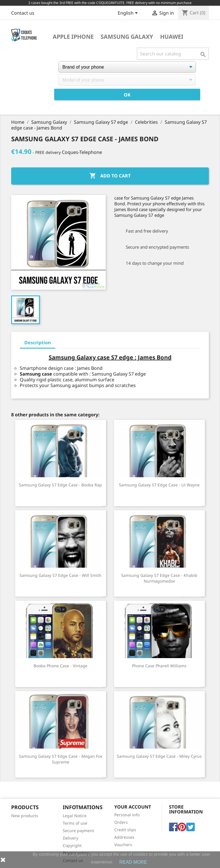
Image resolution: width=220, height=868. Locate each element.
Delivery (70, 838)
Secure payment (78, 831)
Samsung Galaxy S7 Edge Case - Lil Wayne (159, 485)
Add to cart (110, 176)
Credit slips (125, 830)
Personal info (127, 815)
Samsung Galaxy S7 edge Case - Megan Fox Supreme (61, 759)
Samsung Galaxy (127, 37)
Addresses (124, 837)
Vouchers (123, 845)
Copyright (72, 845)
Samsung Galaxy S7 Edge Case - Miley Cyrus (159, 756)
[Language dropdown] (129, 13)
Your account (133, 807)
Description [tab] (38, 343)
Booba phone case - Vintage (60, 666)
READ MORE (133, 862)
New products (25, 816)
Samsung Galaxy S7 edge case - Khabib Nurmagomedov (159, 578)
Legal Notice (75, 816)
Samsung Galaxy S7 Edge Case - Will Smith (60, 575)
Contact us (23, 13)
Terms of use (75, 823)
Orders (121, 822)
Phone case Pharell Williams (159, 666)
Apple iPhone (73, 37)
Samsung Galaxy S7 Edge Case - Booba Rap (60, 485)
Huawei (172, 37)
